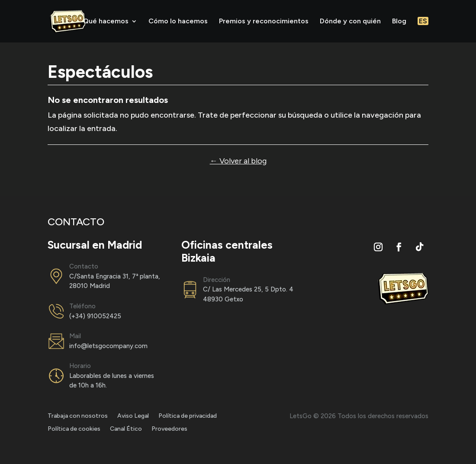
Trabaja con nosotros (78, 416)
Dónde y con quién (350, 22)
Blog (399, 22)
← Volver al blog (238, 161)
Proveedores (169, 429)
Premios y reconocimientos (264, 22)
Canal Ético (126, 429)
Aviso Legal (133, 416)
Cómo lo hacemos (178, 22)
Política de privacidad (188, 416)
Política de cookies (74, 429)
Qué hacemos (106, 22)
